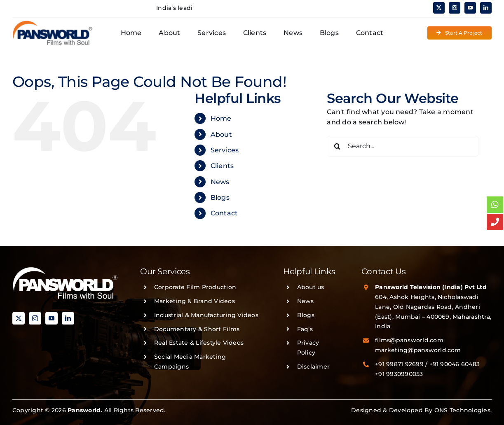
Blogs (220, 197)
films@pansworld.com (409, 340)
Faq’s (305, 329)
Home (221, 118)
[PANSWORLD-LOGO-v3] (53, 23)
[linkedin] (486, 8)
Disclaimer (313, 367)
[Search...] (403, 146)
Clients (222, 166)
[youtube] (470, 8)
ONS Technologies (462, 410)
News (220, 182)
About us (311, 287)
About (221, 134)
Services (225, 150)
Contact (224, 213)
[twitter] (439, 8)
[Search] (337, 146)
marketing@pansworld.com (418, 350)
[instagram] (455, 8)
